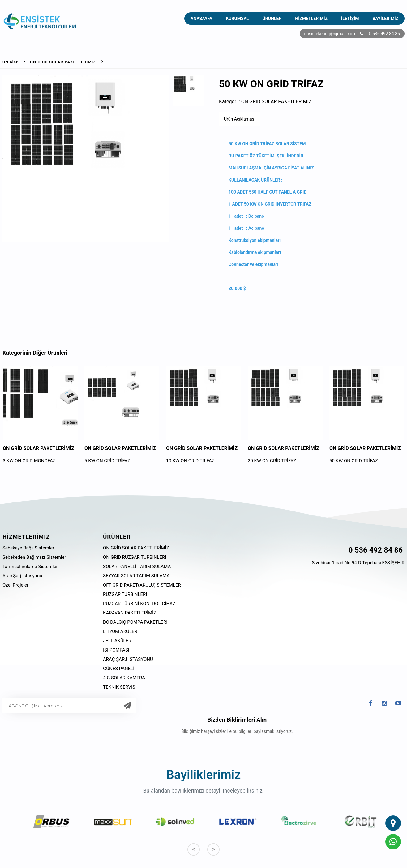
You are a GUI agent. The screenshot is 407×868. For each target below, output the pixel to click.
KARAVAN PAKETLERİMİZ (130, 613)
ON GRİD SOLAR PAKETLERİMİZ (69, 62)
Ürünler (16, 62)
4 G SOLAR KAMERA (124, 678)
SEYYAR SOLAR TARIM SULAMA (136, 576)
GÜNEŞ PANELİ (119, 669)
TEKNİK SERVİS (119, 687)
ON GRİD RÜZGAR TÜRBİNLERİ (135, 557)
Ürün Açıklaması (240, 119)
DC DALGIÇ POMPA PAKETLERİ (135, 622)
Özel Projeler (15, 585)
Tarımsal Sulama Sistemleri (31, 567)
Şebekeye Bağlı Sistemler (28, 548)
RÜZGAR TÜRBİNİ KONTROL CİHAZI (140, 604)
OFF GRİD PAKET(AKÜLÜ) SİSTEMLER (142, 585)
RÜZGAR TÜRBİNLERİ (125, 594)
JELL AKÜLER (117, 641)
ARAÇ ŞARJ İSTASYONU (128, 659)
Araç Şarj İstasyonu (22, 576)
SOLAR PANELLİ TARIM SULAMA (137, 567)
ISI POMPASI (116, 650)
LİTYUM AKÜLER (120, 631)
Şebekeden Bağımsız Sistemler (34, 557)
